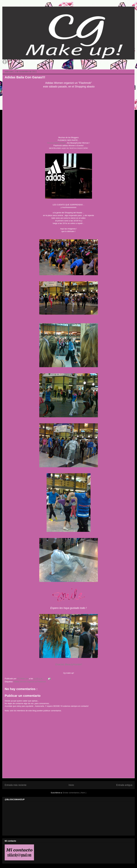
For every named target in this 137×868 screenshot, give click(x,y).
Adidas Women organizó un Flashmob (30, 682)
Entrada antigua (124, 785)
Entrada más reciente (16, 785)
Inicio (71, 785)
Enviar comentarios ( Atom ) (74, 793)
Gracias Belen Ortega (56, 143)
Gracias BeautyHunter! (68, 664)
